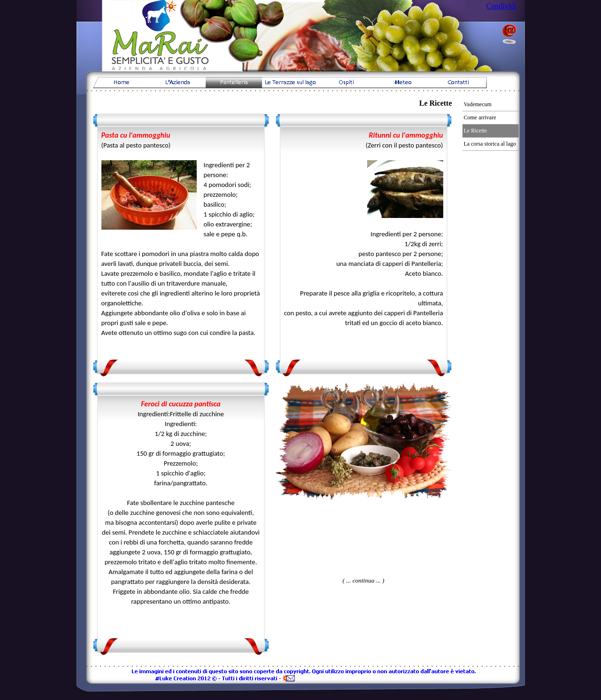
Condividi (501, 6)
